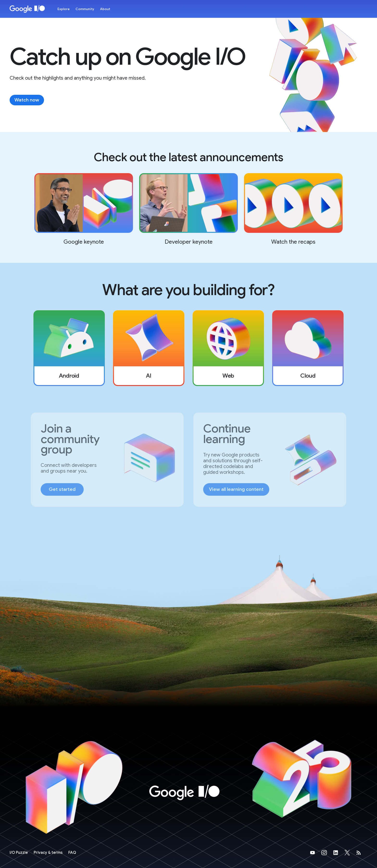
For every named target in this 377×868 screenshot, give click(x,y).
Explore (64, 9)
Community (85, 9)
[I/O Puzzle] (19, 853)
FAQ (72, 853)
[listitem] (69, 348)
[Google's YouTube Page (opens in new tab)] (315, 853)
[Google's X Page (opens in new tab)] (350, 853)
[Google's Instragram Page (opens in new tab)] (327, 853)
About (105, 9)
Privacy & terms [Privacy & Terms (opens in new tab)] (48, 853)
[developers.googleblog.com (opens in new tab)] (362, 853)
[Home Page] (27, 9)
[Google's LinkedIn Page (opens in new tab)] (339, 853)
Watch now (27, 100)
